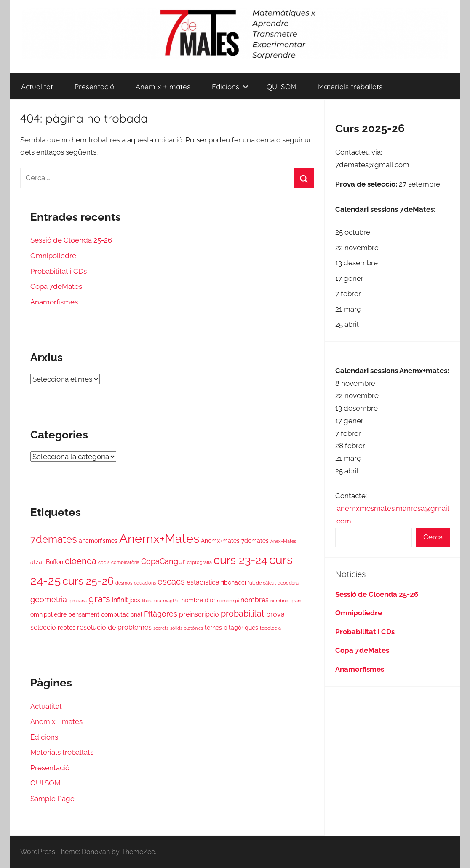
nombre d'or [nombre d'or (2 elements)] (198, 600)
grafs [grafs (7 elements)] (99, 599)
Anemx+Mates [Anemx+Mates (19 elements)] (159, 538)
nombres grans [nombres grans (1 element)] (286, 601)
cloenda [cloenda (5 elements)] (81, 561)
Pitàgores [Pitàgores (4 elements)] (161, 614)
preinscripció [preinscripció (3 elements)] (199, 614)
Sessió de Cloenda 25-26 (71, 240)
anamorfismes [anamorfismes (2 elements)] (98, 541)
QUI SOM (282, 87)
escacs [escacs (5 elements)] (171, 582)
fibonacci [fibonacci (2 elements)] (234, 582)
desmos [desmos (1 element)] (124, 583)
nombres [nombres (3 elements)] (255, 600)
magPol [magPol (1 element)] (171, 601)
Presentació (94, 87)
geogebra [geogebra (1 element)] (288, 583)
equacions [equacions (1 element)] (145, 583)
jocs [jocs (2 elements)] (135, 600)
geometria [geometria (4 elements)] (49, 600)
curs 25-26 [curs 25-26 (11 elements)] (88, 581)
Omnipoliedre (53, 256)
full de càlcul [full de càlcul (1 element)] (262, 583)
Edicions (230, 87)
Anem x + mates (163, 87)
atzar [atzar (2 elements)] (37, 562)
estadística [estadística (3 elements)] (203, 582)
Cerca (433, 537)
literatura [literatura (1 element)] (152, 601)
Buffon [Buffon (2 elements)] (55, 562)
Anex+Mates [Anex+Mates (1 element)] (283, 541)
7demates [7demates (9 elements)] (54, 539)
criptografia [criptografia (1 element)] (199, 562)
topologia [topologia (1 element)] (270, 628)
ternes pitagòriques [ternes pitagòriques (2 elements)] (231, 628)
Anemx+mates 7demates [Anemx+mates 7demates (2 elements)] (235, 541)
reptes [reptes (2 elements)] (67, 628)
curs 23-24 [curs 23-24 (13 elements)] (240, 560)
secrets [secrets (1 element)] (161, 628)
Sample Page (52, 799)
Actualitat (37, 87)
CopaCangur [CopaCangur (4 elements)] (163, 561)
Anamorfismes (54, 302)
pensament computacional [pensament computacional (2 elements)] (105, 614)
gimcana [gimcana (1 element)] (78, 601)
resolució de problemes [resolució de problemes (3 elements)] (114, 627)
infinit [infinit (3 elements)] (120, 600)
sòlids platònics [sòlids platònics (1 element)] (187, 628)
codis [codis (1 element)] (104, 562)
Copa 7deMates (56, 286)
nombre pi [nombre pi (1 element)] (228, 601)
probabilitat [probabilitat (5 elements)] (243, 614)
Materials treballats (350, 87)
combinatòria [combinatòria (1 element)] (125, 562)
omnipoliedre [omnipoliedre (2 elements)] (48, 614)
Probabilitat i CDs (59, 271)
